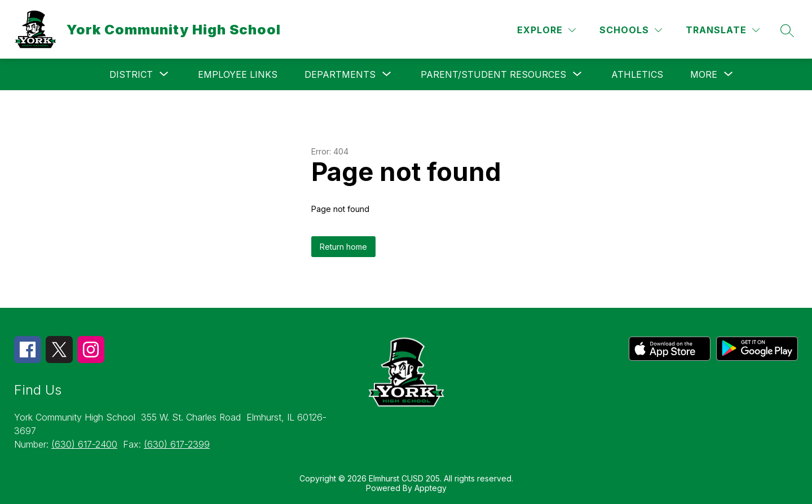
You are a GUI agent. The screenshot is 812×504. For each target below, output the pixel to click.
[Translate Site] (723, 30)
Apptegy (431, 488)
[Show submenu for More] (704, 74)
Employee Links (238, 74)
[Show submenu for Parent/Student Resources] (493, 74)
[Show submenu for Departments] (340, 74)
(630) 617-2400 (84, 444)
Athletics (637, 74)
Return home (343, 247)
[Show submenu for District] (131, 74)
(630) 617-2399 (177, 444)
